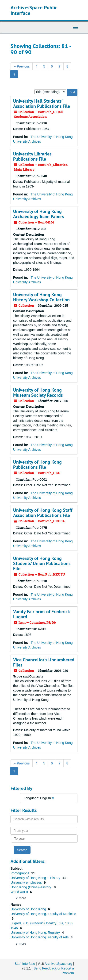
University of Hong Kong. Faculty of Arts (40, 937)
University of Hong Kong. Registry (36, 933)
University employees (27, 883)
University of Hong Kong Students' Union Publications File (42, 563)
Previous (22, 66)
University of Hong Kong (29, 909)
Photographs (20, 873)
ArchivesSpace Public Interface (34, 10)
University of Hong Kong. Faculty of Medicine (43, 914)
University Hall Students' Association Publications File (42, 104)
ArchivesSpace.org (58, 964)
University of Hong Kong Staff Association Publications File (43, 513)
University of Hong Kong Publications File (37, 465)
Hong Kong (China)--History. (32, 887)
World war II (20, 892)
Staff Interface (25, 964)
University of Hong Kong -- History (36, 878)
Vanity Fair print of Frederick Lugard (41, 614)
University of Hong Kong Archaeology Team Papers (38, 214)
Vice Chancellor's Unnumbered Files (44, 662)
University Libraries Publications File (32, 156)
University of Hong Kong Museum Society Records (38, 393)
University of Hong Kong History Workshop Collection (41, 297)
